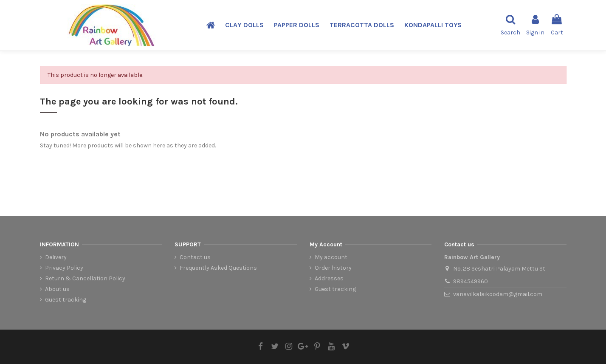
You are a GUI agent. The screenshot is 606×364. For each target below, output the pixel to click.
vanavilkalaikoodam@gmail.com (498, 294)
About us (57, 289)
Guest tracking (66, 300)
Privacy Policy (64, 268)
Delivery (56, 257)
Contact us (195, 257)
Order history (333, 268)
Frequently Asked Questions (218, 268)
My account (331, 257)
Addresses (329, 278)
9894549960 (471, 281)
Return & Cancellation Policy (85, 278)
